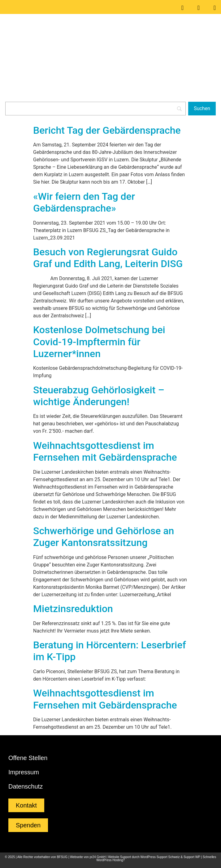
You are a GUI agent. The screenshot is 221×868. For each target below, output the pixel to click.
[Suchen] (202, 109)
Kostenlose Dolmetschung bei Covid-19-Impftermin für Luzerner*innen (99, 342)
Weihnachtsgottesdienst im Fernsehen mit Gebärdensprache (105, 451)
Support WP (192, 857)
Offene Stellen (28, 758)
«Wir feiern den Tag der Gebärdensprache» (84, 202)
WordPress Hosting (110, 860)
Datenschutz (26, 786)
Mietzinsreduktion (73, 609)
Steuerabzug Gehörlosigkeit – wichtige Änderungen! (99, 396)
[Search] (95, 109)
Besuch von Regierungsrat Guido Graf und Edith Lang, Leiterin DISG (108, 258)
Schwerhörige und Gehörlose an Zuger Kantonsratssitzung (104, 537)
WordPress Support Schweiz (160, 857)
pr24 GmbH (97, 857)
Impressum (24, 772)
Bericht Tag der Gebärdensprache (107, 130)
